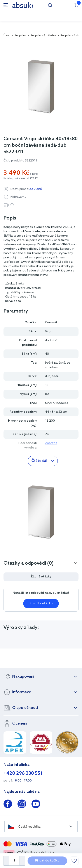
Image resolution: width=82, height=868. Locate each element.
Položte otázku (41, 603)
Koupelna (20, 35)
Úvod (7, 35)
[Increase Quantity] (22, 861)
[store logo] (23, 5)
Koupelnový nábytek (43, 35)
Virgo (49, 332)
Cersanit (51, 323)
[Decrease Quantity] (6, 861)
